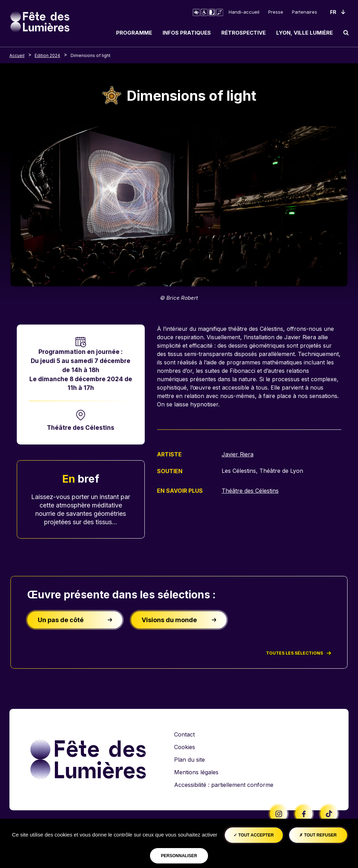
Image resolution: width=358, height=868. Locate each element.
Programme (134, 33)
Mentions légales (196, 772)
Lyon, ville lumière (305, 33)
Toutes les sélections (299, 653)
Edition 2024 (47, 55)
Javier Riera (238, 454)
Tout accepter (254, 835)
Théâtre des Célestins (81, 428)
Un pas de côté (75, 620)
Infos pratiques (187, 33)
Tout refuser (318, 835)
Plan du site (189, 760)
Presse (276, 12)
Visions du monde (179, 620)
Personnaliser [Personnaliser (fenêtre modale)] (179, 856)
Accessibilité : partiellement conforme (224, 785)
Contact (184, 734)
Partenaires (305, 12)
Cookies (185, 747)
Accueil (17, 55)
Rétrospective (244, 33)
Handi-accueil (244, 12)
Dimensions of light (91, 55)
